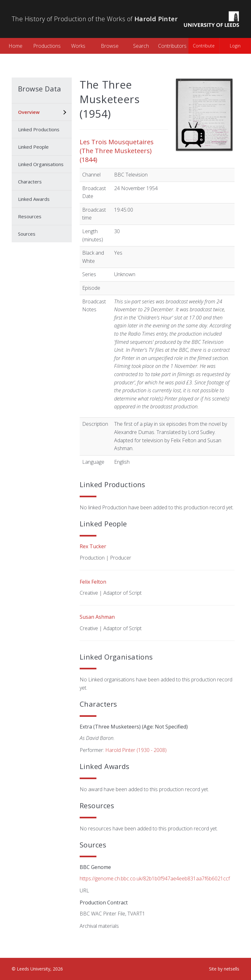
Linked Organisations (41, 164)
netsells (232, 969)
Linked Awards (34, 199)
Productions (47, 46)
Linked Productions (39, 129)
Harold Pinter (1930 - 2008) (136, 750)
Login (235, 46)
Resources (30, 216)
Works (78, 46)
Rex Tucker (93, 546)
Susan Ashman (97, 617)
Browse (110, 46)
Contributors (172, 46)
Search (141, 46)
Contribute (204, 46)
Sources (27, 234)
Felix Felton (93, 582)
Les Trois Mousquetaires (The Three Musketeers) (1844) (117, 151)
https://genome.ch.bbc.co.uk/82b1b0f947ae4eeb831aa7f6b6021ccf (155, 878)
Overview (29, 112)
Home (15, 46)
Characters (30, 182)
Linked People (33, 147)
